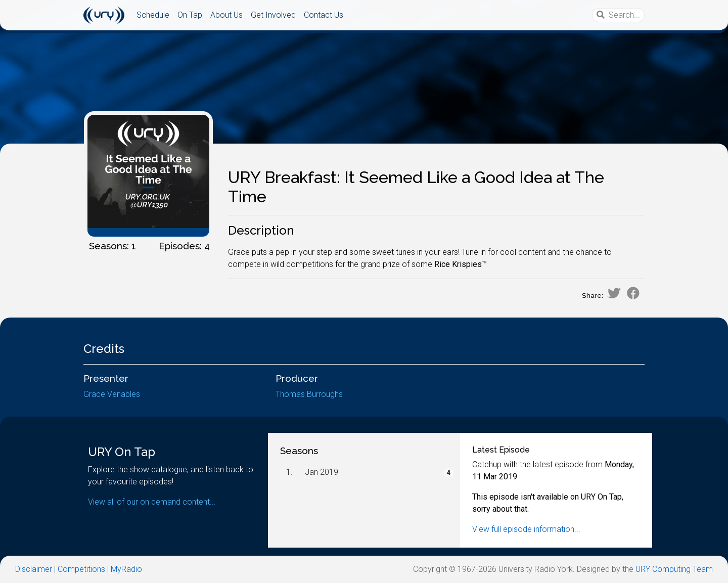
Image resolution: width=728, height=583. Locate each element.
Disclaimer (34, 569)
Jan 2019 (322, 472)
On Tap (190, 15)
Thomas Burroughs (309, 394)
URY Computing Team (674, 569)
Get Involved (273, 15)
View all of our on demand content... (152, 502)
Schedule (153, 15)
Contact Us (324, 15)
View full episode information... (526, 529)
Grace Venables (112, 394)
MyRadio (126, 569)
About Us (226, 15)
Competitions (81, 569)
